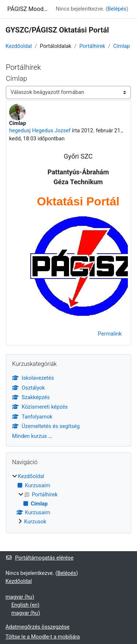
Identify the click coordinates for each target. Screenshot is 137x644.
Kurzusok (35, 522)
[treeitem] (68, 499)
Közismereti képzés (40, 407)
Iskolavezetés (33, 378)
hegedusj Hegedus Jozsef (40, 130)
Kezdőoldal (19, 46)
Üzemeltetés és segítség (46, 426)
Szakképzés (31, 397)
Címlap (122, 46)
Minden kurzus (29, 436)
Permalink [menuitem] (110, 334)
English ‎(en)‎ (25, 605)
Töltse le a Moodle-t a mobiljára (43, 637)
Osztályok (28, 388)
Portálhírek (92, 46)
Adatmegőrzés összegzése (37, 627)
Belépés (117, 9)
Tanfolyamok (32, 417)
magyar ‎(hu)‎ (20, 597)
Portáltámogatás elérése (39, 558)
